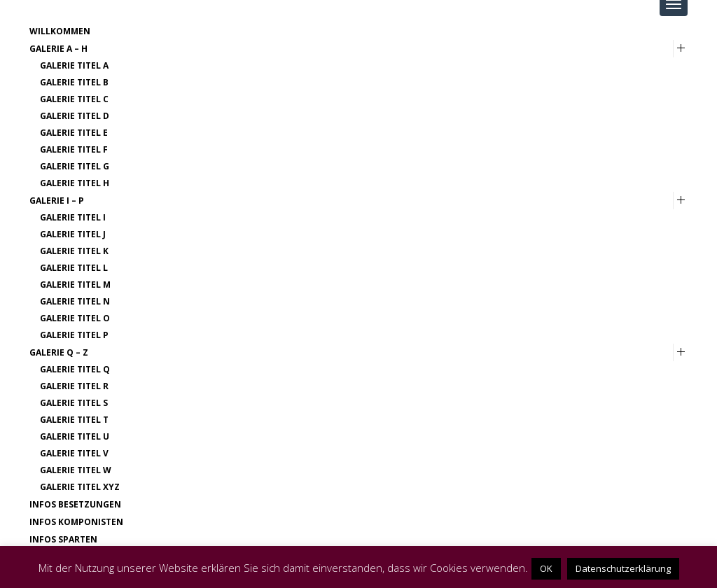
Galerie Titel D (75, 116)
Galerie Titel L (74, 268)
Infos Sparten (63, 539)
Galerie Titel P (74, 335)
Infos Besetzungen (75, 504)
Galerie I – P (57, 201)
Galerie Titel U (75, 436)
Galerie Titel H (75, 183)
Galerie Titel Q (75, 369)
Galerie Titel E (74, 133)
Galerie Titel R (74, 386)
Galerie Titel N (75, 301)
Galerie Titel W (76, 470)
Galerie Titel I (73, 217)
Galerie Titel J (73, 234)
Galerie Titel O (75, 318)
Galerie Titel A (74, 65)
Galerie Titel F (74, 149)
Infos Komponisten (76, 522)
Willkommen (60, 31)
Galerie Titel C (74, 99)
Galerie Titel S (74, 403)
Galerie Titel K (74, 251)
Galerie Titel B (74, 82)
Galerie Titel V (74, 453)
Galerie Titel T (74, 420)
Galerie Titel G (75, 166)
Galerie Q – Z (59, 352)
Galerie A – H (58, 49)
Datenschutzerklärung (623, 568)
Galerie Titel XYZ (80, 487)
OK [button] (546, 568)
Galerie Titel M (75, 285)
